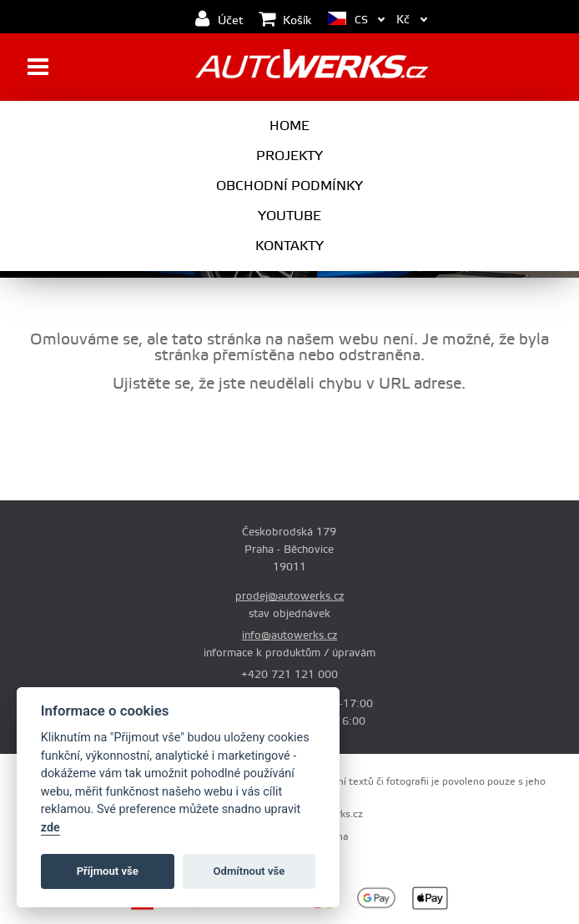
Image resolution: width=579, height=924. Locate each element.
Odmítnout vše (249, 871)
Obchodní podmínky (289, 186)
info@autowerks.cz (289, 635)
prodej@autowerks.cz (289, 596)
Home (289, 126)
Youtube (289, 216)
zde (50, 828)
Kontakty (289, 246)
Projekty (289, 156)
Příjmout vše (108, 871)
